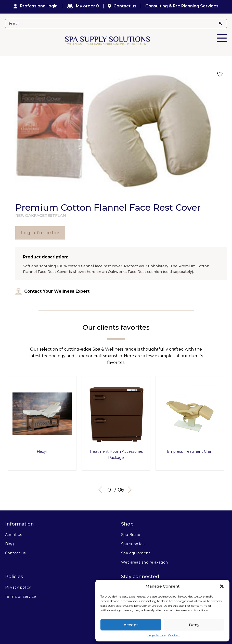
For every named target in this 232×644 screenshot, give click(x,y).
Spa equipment (136, 551)
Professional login (36, 6)
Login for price (40, 233)
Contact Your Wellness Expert (52, 291)
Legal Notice (157, 635)
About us (14, 533)
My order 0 (83, 6)
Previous (102, 488)
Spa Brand (131, 533)
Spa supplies (133, 542)
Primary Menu (222, 34)
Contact (174, 635)
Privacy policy (18, 585)
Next (129, 488)
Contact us (122, 6)
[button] (222, 586)
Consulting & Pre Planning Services (182, 6)
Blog (10, 542)
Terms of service (21, 594)
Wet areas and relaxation (145, 560)
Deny (194, 625)
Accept (131, 625)
